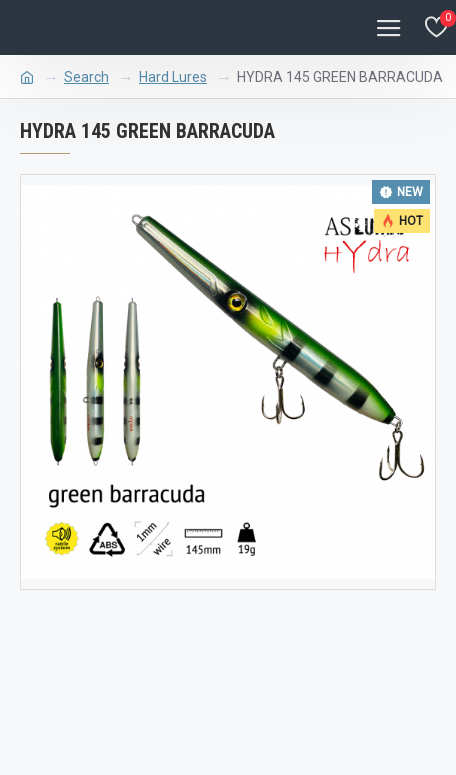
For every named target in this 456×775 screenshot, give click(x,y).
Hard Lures (173, 77)
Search (86, 77)
